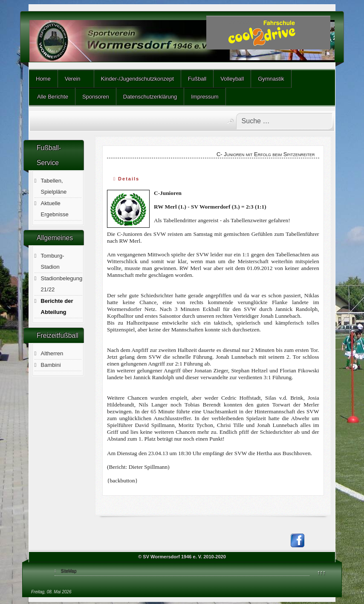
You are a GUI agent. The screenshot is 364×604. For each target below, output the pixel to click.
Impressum (205, 97)
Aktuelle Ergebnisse (55, 209)
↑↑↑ (321, 572)
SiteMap (69, 571)
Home (43, 79)
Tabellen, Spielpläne (54, 186)
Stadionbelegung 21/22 (62, 284)
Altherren (52, 353)
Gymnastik (271, 79)
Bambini (51, 365)
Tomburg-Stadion (53, 261)
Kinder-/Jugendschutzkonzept (137, 79)
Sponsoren (96, 97)
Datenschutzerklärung (150, 97)
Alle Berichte (52, 97)
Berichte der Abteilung (57, 306)
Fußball (197, 79)
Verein (73, 79)
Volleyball (232, 79)
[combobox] (284, 121)
